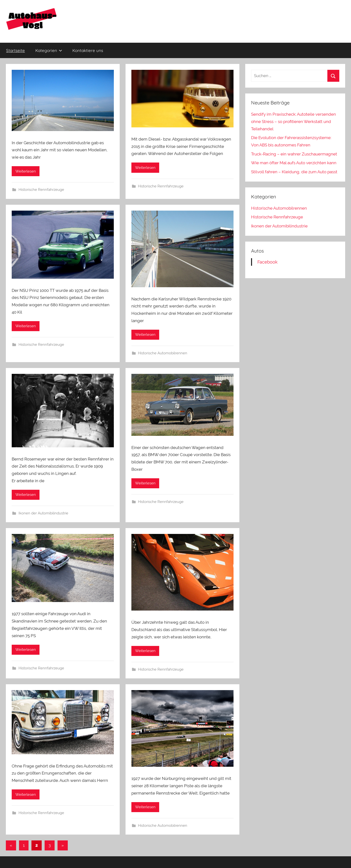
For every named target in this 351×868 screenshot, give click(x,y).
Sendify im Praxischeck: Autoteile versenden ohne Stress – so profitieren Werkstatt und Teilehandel (293, 122)
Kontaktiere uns (88, 50)
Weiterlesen (26, 171)
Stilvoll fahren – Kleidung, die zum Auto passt (294, 172)
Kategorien (49, 50)
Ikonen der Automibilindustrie (43, 513)
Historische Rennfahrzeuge (41, 190)
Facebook (268, 262)
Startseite (15, 50)
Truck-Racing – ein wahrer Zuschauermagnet (294, 154)
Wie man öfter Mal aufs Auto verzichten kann (294, 163)
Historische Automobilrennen (163, 353)
